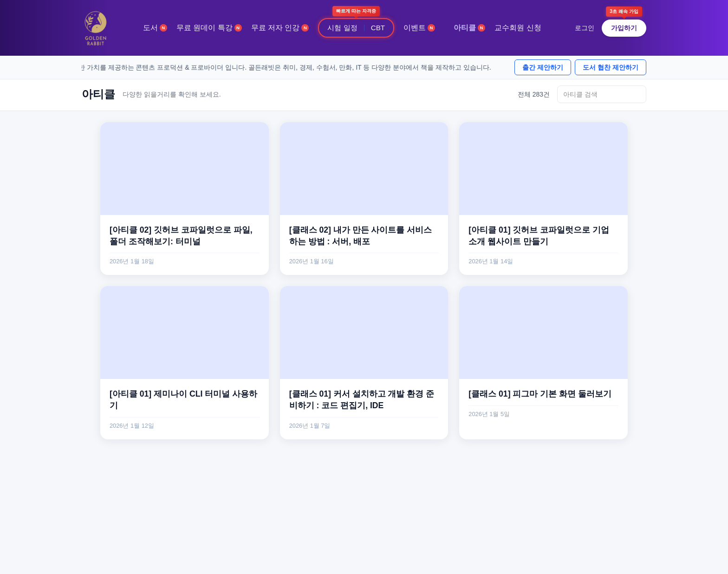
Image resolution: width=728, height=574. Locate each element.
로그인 (585, 28)
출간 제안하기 (543, 67)
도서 (155, 28)
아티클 (469, 28)
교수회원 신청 (518, 28)
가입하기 (624, 28)
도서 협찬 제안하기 (611, 67)
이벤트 (419, 28)
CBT (378, 28)
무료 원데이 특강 (209, 28)
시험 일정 (342, 28)
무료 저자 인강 (280, 28)
